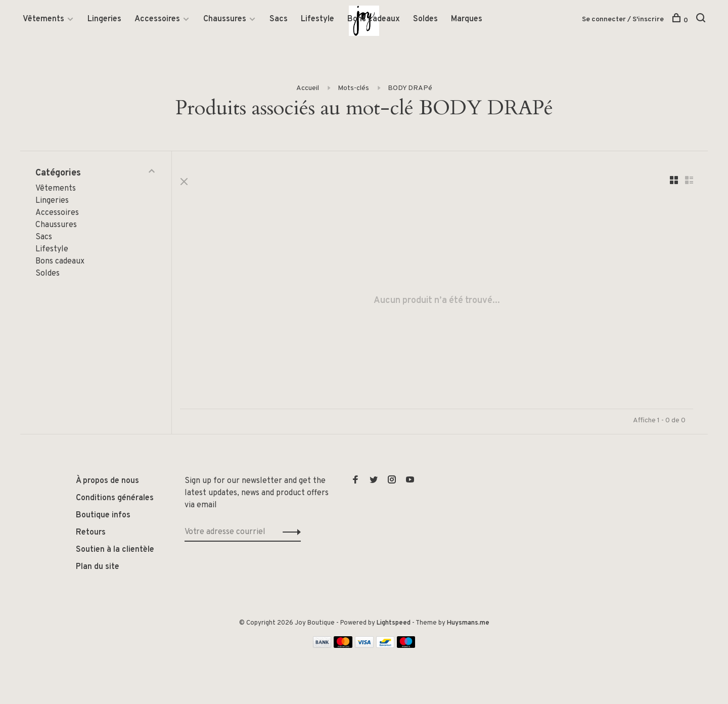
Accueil (308, 89)
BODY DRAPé (410, 89)
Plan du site (98, 568)
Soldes (425, 20)
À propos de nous (107, 482)
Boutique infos (103, 517)
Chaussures (225, 20)
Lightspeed (394, 625)
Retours (91, 534)
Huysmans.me (468, 625)
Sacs (279, 20)
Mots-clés (353, 89)
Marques (467, 20)
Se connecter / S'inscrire (623, 20)
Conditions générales (115, 500)
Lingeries (104, 20)
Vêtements (43, 20)
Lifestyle (317, 20)
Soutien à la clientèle (115, 551)
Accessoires (157, 20)
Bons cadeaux (374, 20)
